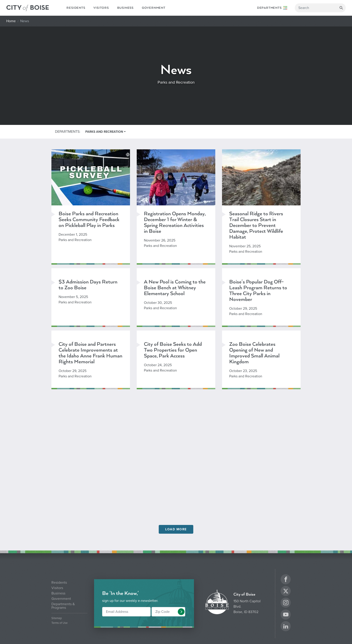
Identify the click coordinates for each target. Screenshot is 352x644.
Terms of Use (59, 623)
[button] (181, 612)
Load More (176, 529)
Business (125, 8)
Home (11, 21)
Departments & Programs (63, 606)
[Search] (320, 8)
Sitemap (57, 618)
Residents (76, 8)
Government (154, 8)
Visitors (101, 8)
